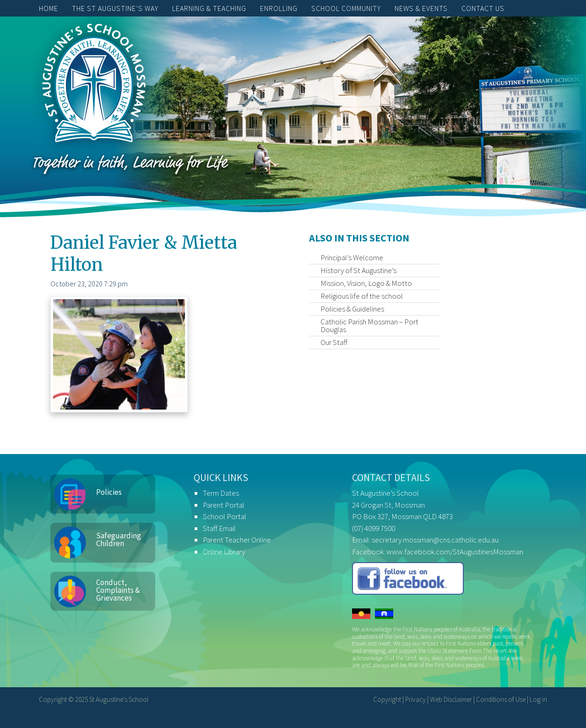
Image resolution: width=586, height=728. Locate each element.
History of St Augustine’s (358, 270)
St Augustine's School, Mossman (94, 85)
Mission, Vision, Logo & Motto (366, 283)
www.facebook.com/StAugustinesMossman (455, 552)
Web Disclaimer (451, 699)
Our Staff (334, 342)
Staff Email (219, 528)
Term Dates (221, 493)
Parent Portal (224, 505)
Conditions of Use (501, 699)
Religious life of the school (362, 296)
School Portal (225, 516)
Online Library (224, 552)
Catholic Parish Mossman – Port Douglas (369, 326)
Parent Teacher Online (237, 540)
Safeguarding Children (119, 539)
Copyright (387, 699)
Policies (109, 492)
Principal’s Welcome (352, 257)
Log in (538, 699)
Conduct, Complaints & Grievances (118, 590)
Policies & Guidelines (352, 309)
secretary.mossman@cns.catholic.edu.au (435, 540)
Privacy (415, 699)
